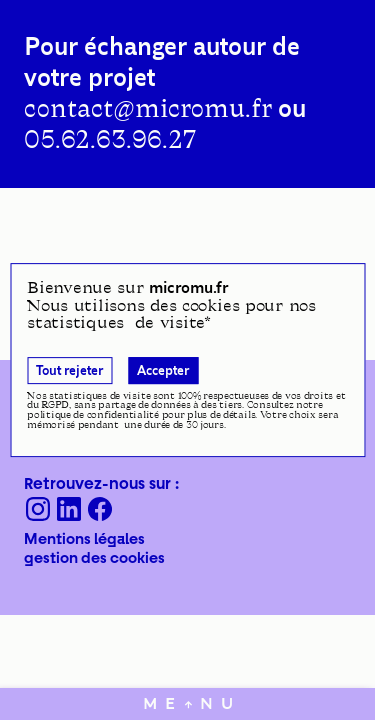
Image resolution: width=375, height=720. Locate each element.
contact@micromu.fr (148, 109)
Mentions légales (84, 538)
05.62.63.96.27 (110, 140)
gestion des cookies (94, 557)
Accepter (163, 370)
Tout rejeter (69, 370)
